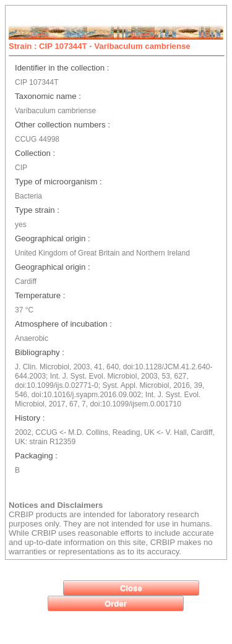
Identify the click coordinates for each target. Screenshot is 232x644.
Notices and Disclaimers (56, 505)
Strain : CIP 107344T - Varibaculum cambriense (100, 46)
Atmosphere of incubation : (63, 324)
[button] (131, 588)
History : (30, 418)
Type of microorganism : (58, 182)
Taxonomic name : (48, 96)
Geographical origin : (53, 238)
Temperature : (40, 295)
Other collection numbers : (62, 125)
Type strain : (37, 210)
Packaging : (36, 456)
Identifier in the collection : (62, 68)
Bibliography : (40, 352)
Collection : (35, 153)
